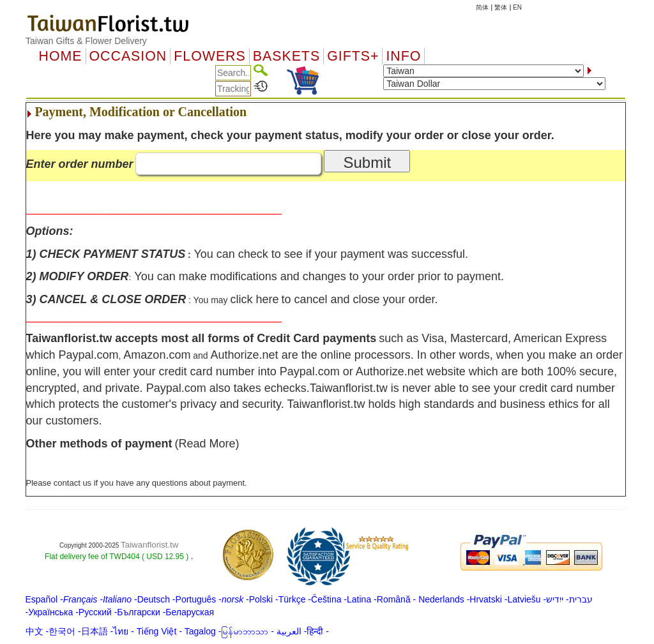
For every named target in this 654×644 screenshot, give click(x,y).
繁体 (501, 7)
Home (61, 56)
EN (517, 7)
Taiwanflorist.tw (149, 545)
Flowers (209, 56)
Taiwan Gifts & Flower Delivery (86, 41)
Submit (367, 162)
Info (403, 56)
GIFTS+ (353, 56)
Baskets (286, 56)
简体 (482, 7)
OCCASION (128, 56)
